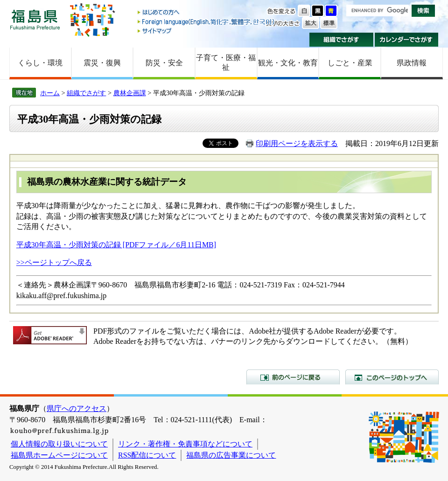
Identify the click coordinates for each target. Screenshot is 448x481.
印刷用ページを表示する (297, 143)
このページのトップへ (392, 377)
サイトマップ (207, 31)
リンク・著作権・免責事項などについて (185, 444)
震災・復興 (102, 63)
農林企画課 (130, 93)
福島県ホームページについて (59, 455)
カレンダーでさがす (407, 40)
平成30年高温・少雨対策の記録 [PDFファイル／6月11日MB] (116, 245)
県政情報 (412, 63)
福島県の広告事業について (231, 455)
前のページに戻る (293, 377)
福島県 (35, 19)
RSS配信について (147, 455)
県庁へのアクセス (77, 408)
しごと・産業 (350, 63)
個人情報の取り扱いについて (59, 444)
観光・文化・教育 (288, 63)
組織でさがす (341, 40)
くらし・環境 (40, 63)
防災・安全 (164, 63)
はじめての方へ (207, 13)
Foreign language (207, 22)
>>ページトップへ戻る (54, 262)
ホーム (50, 93)
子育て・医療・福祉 (226, 63)
